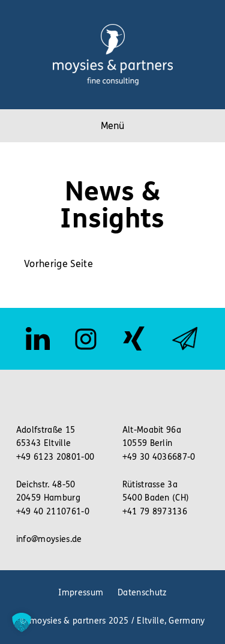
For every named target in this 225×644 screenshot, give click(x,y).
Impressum (81, 593)
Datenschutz (142, 593)
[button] (22, 622)
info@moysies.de (49, 539)
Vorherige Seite (58, 264)
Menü (112, 126)
